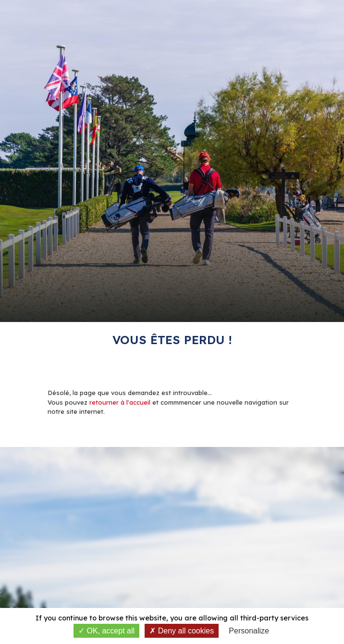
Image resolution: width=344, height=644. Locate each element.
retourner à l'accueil (120, 402)
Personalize (249, 631)
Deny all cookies (182, 631)
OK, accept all (106, 631)
